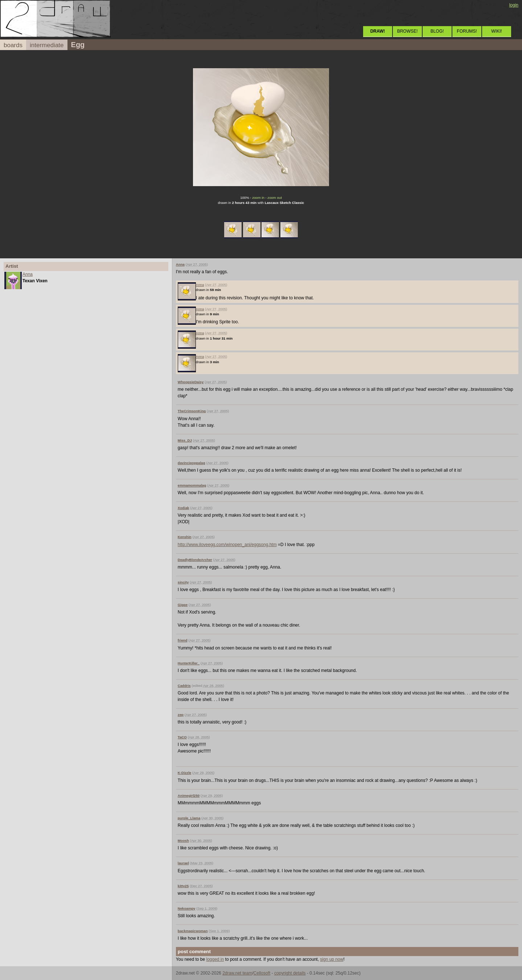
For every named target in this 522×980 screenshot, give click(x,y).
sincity (183, 582)
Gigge (183, 605)
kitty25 (183, 886)
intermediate (47, 45)
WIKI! (496, 31)
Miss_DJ (185, 440)
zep (181, 715)
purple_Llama (189, 818)
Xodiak (183, 508)
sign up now (332, 959)
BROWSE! (408, 31)
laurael (183, 863)
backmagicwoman (193, 931)
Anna (28, 274)
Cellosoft (262, 973)
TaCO (182, 737)
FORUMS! (467, 31)
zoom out (274, 198)
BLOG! (437, 31)
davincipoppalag (192, 463)
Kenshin (185, 537)
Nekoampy (187, 908)
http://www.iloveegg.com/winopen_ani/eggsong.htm (227, 545)
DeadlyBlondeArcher (195, 560)
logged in (215, 959)
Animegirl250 (189, 796)
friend (183, 640)
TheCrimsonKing (192, 411)
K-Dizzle (184, 773)
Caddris (184, 686)
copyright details (290, 973)
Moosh (183, 840)
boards (13, 45)
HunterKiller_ (189, 663)
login (514, 5)
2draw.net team (237, 973)
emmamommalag (192, 485)
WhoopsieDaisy (191, 382)
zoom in (258, 198)
